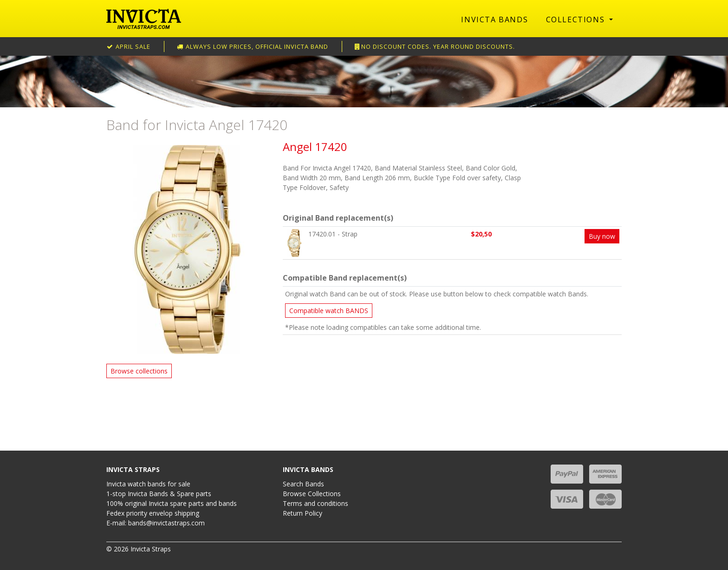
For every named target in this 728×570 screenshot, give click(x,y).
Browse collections (139, 371)
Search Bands (303, 484)
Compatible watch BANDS (329, 311)
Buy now (602, 236)
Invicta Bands (494, 20)
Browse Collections (312, 494)
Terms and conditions (315, 503)
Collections (577, 20)
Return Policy (302, 513)
